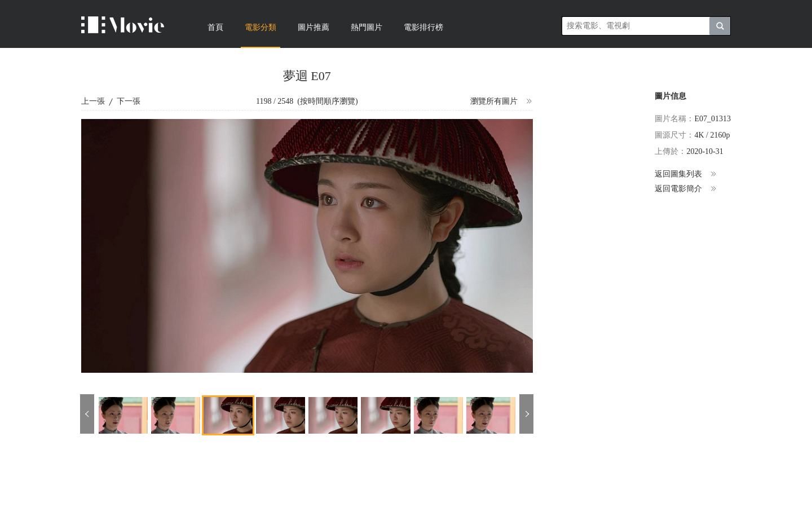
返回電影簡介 (686, 189)
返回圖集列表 (686, 174)
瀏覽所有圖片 (502, 102)
